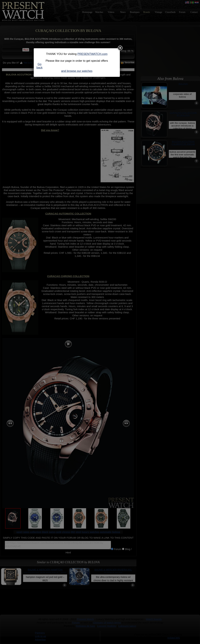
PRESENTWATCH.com (93, 54)
